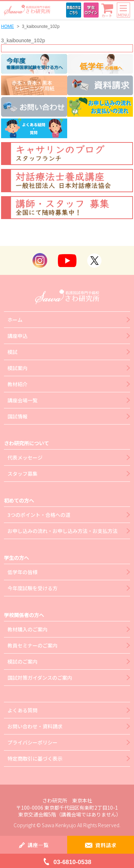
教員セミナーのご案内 (33, 645)
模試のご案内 (23, 661)
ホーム (15, 320)
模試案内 (18, 368)
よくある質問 (23, 710)
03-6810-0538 (73, 862)
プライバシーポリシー (33, 742)
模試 (13, 352)
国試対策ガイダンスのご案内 (40, 678)
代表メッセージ (25, 457)
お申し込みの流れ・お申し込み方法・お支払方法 (63, 531)
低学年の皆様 (23, 572)
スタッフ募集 (23, 474)
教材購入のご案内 (28, 629)
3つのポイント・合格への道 (39, 515)
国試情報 (18, 416)
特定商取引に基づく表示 (35, 758)
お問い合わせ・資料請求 (35, 726)
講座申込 (18, 336)
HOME (8, 26)
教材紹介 (18, 384)
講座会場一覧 (23, 400)
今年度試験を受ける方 (33, 588)
